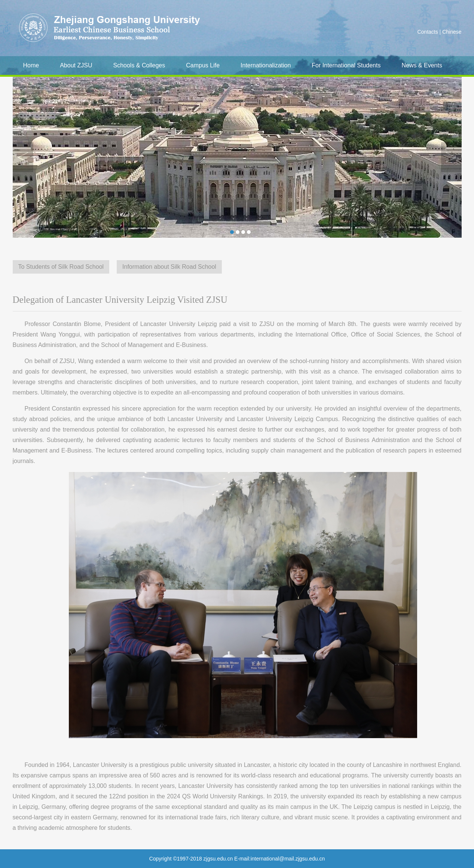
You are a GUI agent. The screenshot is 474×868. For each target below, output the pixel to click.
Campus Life (203, 65)
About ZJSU (76, 65)
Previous (23, 157)
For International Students (346, 65)
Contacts (427, 32)
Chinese (452, 32)
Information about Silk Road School (169, 267)
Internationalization (266, 65)
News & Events (422, 65)
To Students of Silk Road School (61, 267)
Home (31, 65)
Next (451, 157)
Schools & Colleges (139, 65)
